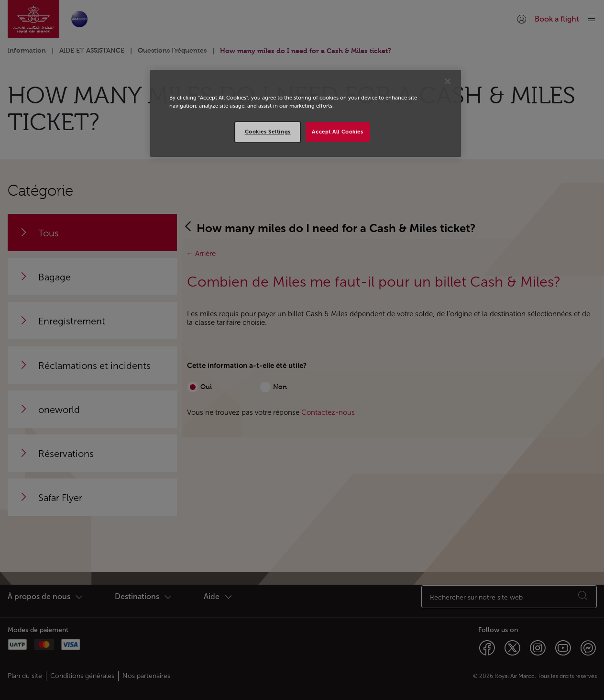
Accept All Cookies (337, 132)
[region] (306, 113)
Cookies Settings (268, 132)
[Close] (448, 81)
